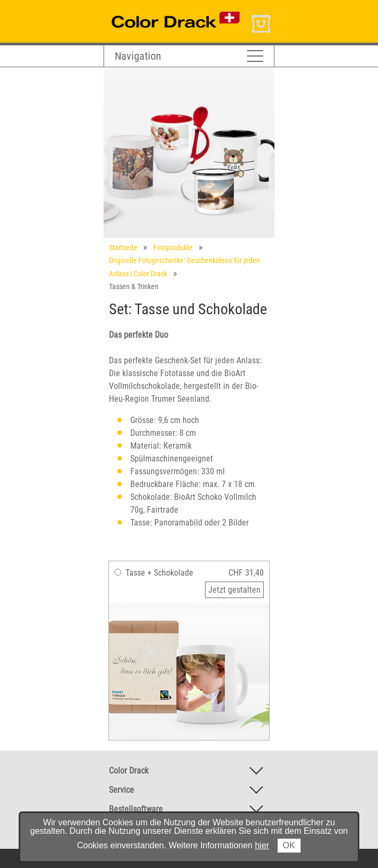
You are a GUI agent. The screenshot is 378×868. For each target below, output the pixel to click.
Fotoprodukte (173, 248)
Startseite (123, 248)
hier (262, 845)
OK (289, 845)
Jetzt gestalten (234, 590)
